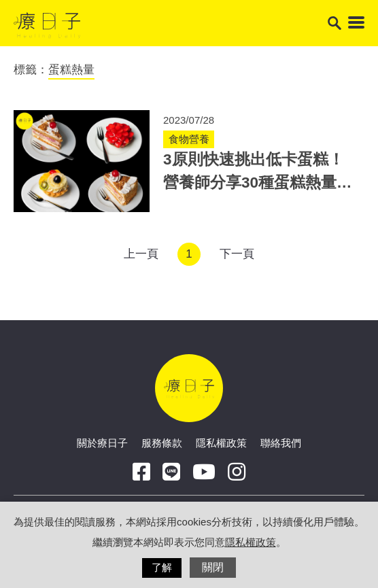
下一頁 (237, 254)
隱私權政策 (221, 443)
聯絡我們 (281, 443)
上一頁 (141, 254)
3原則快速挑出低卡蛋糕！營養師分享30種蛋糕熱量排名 (258, 183)
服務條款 (162, 443)
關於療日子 (102, 443)
